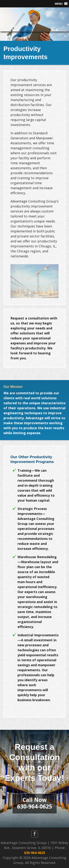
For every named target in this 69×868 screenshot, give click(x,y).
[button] (59, 4)
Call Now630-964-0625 (35, 803)
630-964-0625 (35, 853)
